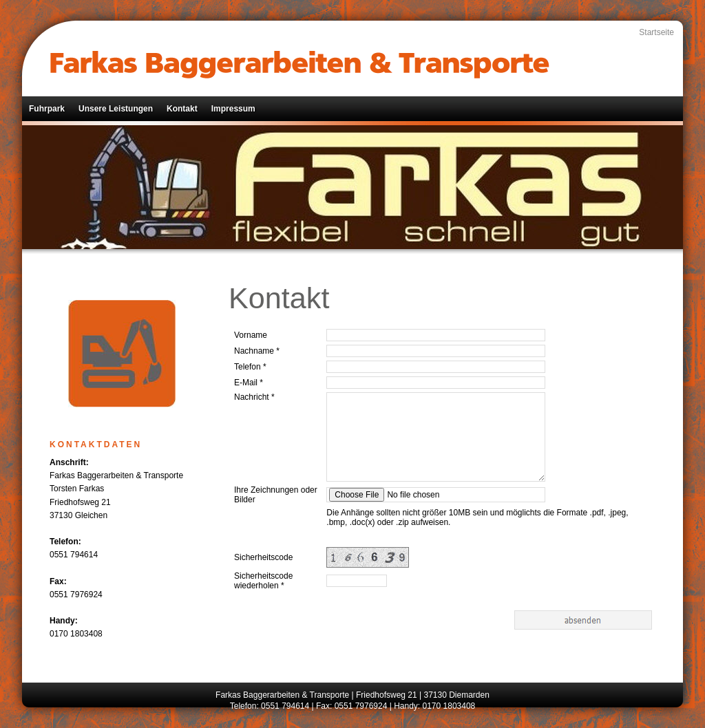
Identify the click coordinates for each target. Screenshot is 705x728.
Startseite (656, 32)
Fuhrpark (47, 109)
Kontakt (182, 109)
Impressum (233, 109)
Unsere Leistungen (116, 109)
